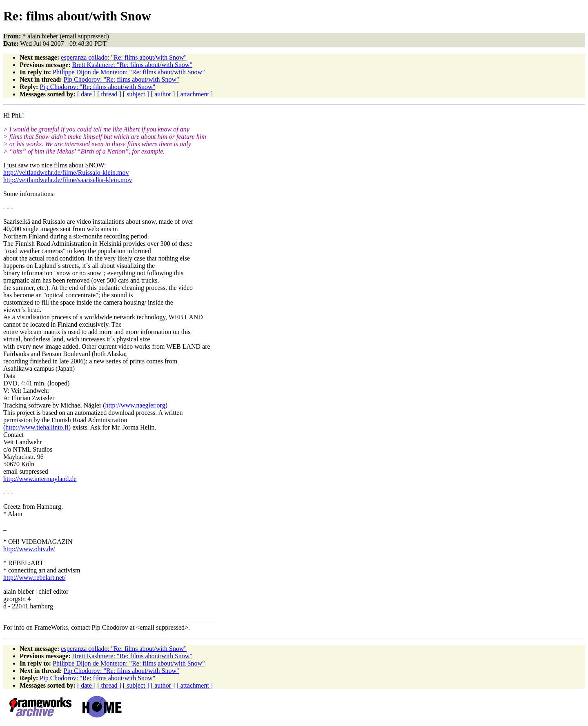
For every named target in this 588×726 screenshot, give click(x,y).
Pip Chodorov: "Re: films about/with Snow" (121, 79)
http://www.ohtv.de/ (29, 549)
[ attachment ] (195, 94)
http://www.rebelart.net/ (35, 578)
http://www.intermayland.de (40, 479)
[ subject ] (136, 94)
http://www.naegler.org (135, 405)
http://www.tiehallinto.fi (37, 427)
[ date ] (86, 94)
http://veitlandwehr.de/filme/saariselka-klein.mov (68, 180)
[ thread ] (109, 94)
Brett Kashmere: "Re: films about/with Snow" (132, 65)
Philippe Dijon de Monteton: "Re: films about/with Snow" (129, 72)
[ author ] (163, 94)
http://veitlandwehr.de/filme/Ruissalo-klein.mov (66, 173)
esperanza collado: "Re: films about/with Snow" (124, 57)
